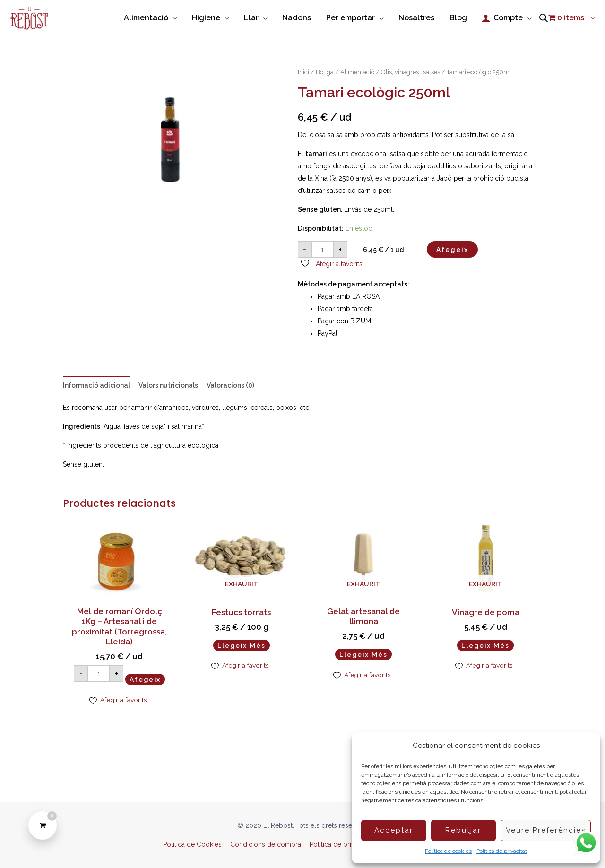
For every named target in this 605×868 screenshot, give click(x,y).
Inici (303, 73)
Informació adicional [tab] (96, 386)
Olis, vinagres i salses (411, 73)
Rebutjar (463, 830)
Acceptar (394, 830)
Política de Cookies (192, 844)
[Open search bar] (544, 18)
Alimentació (357, 73)
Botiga (325, 73)
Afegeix (452, 250)
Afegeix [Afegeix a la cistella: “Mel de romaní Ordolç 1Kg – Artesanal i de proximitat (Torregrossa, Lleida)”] (145, 680)
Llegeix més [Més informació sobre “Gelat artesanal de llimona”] (363, 654)
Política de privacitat (502, 851)
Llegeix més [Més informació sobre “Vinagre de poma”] (485, 645)
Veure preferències (546, 830)
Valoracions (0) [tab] (230, 386)
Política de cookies (448, 851)
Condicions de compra (266, 844)
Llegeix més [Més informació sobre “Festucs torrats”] (242, 645)
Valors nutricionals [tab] (168, 386)
